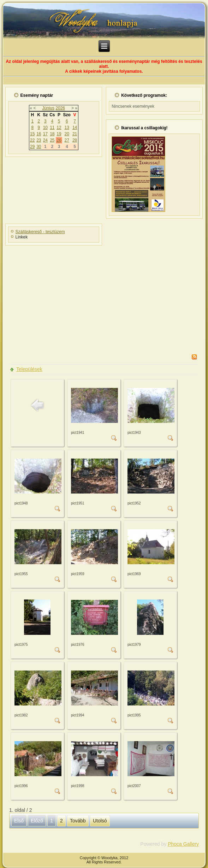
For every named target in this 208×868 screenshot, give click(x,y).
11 (52, 128)
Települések (29, 369)
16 (39, 134)
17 (45, 134)
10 (45, 128)
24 (45, 140)
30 (39, 147)
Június (48, 108)
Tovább (78, 821)
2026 (60, 108)
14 (75, 128)
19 (59, 134)
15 (32, 134)
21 (75, 134)
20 (67, 134)
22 (32, 140)
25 (52, 140)
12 (59, 128)
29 (32, 147)
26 (59, 140)
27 (67, 140)
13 (67, 128)
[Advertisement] (104, 297)
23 (39, 140)
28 (75, 140)
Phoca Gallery (183, 844)
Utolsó (100, 821)
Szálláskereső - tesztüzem (40, 232)
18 (52, 134)
